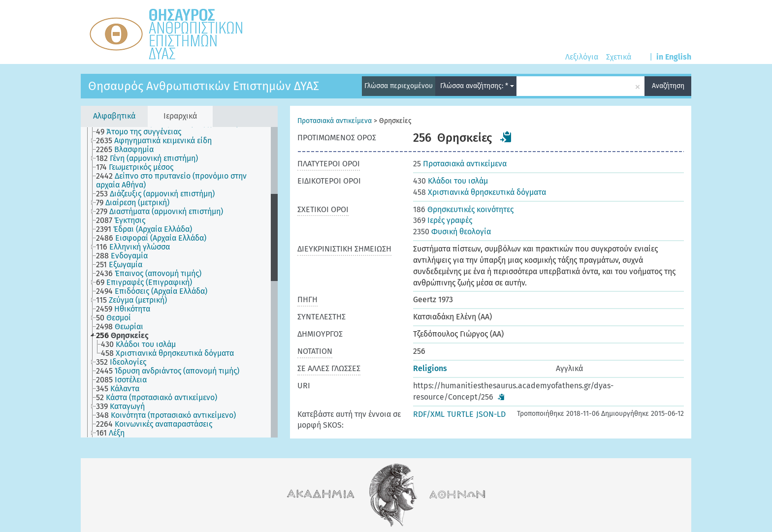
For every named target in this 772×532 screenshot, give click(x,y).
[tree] (179, 282)
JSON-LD (491, 414)
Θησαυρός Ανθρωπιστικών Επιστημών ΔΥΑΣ (204, 86)
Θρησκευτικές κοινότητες (463, 209)
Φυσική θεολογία (452, 232)
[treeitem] (143, 132)
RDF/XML (429, 414)
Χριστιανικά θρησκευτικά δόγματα (480, 192)
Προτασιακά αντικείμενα (335, 121)
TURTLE (460, 414)
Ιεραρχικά (180, 116)
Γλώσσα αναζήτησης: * (477, 86)
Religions (430, 368)
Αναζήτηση (668, 86)
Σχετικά (619, 57)
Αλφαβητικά (114, 116)
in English (674, 57)
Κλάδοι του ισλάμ (450, 181)
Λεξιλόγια (582, 57)
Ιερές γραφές (443, 220)
